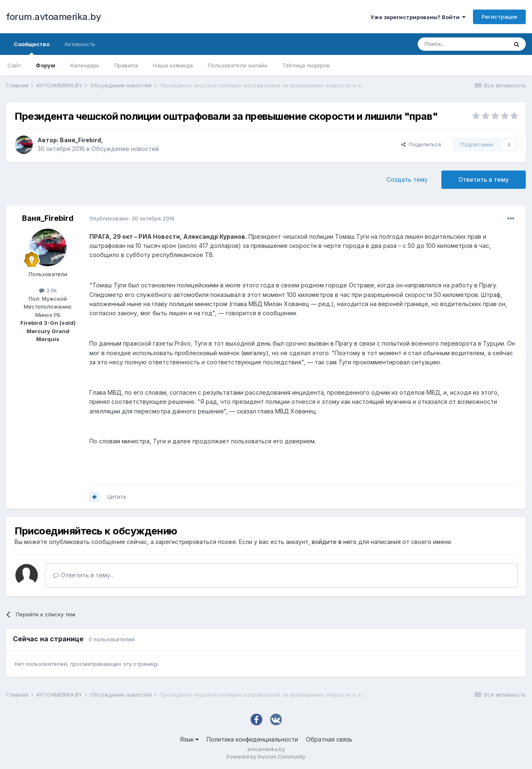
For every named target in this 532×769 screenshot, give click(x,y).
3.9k (48, 290)
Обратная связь (329, 739)
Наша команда (173, 65)
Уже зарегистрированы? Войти (418, 17)
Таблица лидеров (306, 65)
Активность (80, 44)
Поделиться (421, 144)
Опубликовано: (132, 218)
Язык (189, 739)
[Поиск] (463, 44)
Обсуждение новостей (125, 149)
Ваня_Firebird (80, 140)
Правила (126, 65)
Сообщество (32, 48)
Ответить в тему (484, 179)
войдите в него (334, 542)
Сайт (14, 65)
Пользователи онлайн (238, 65)
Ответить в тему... (84, 575)
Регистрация (499, 17)
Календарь (85, 65)
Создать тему (407, 179)
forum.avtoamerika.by (54, 17)
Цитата (117, 497)
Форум (46, 65)
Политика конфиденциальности (252, 739)
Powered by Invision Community (266, 757)
